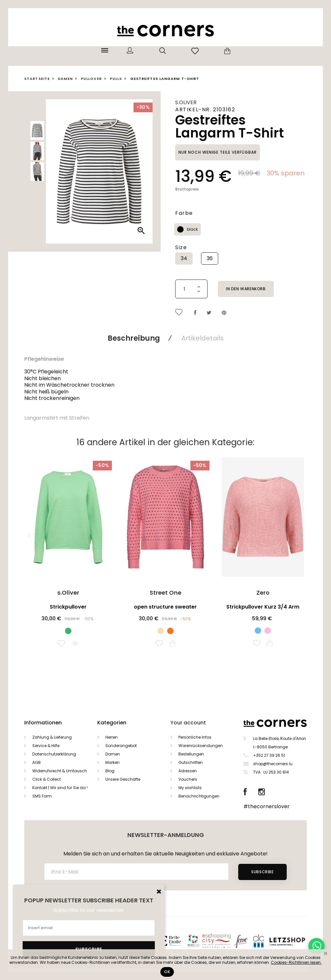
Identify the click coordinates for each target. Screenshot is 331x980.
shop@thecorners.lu (273, 764)
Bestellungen (191, 754)
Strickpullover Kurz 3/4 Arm (263, 607)
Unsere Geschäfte (123, 779)
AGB (37, 762)
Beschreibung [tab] (134, 338)
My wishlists (190, 788)
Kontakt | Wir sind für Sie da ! (60, 788)
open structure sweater (165, 607)
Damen (113, 754)
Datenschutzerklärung (54, 754)
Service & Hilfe (46, 746)
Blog (110, 771)
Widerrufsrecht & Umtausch (60, 771)
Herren (112, 737)
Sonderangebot (121, 746)
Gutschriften (191, 762)
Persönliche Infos (195, 737)
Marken (112, 762)
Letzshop (295, 941)
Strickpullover (68, 607)
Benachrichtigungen (199, 796)
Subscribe (262, 872)
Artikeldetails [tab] (203, 338)
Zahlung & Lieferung (52, 737)
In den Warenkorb (246, 289)
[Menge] (191, 289)
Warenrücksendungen (201, 746)
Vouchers (188, 779)
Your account (188, 723)
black (192, 229)
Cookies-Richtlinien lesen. (296, 962)
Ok (167, 972)
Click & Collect (47, 779)
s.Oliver (186, 102)
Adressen (188, 771)
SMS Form (42, 796)
